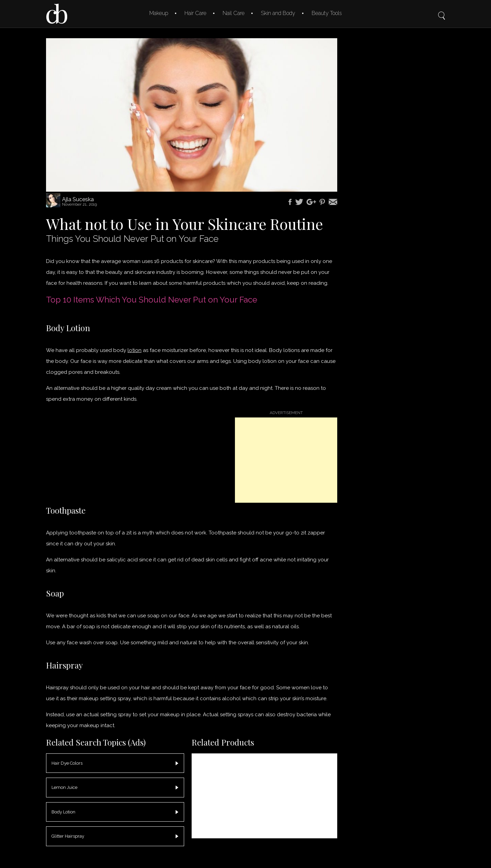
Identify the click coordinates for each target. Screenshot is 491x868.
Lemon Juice (64, 787)
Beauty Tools (327, 13)
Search (442, 11)
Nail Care (234, 13)
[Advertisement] (286, 460)
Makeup (159, 13)
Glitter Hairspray (68, 836)
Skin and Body (278, 13)
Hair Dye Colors (67, 763)
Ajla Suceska (78, 199)
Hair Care (195, 13)
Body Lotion (63, 812)
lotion (135, 350)
